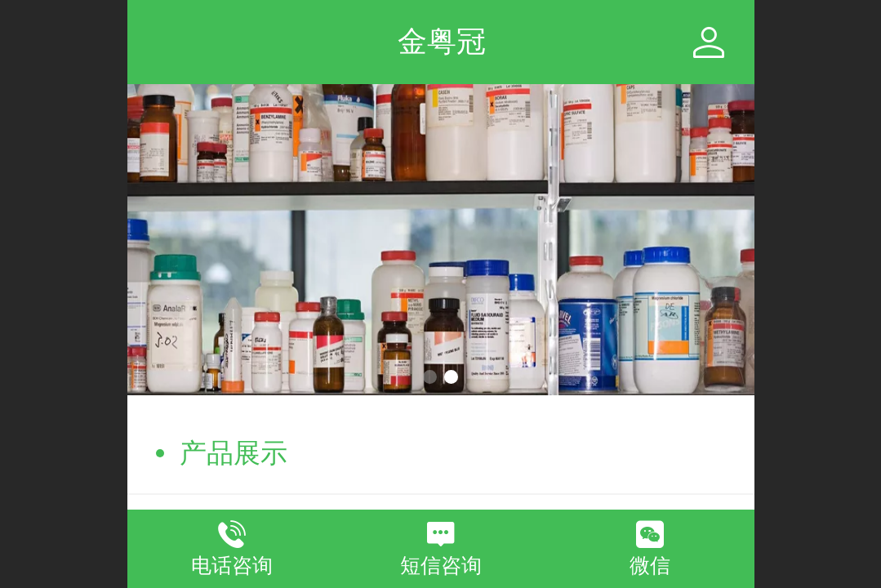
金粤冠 (442, 41)
